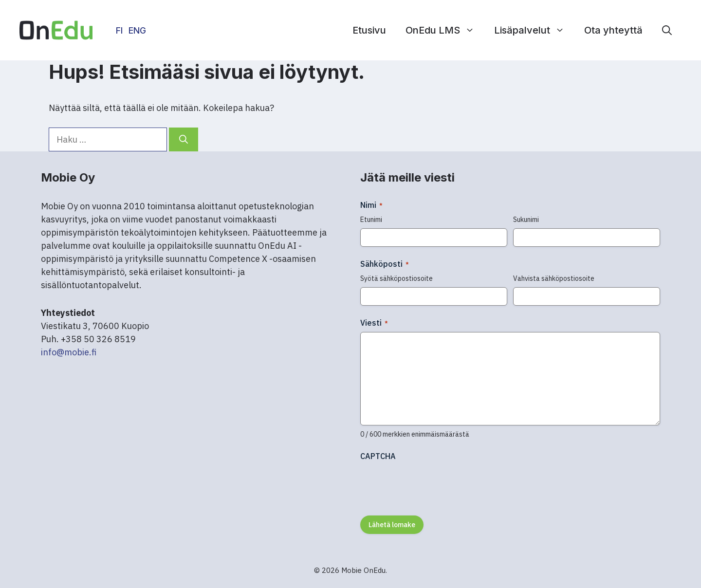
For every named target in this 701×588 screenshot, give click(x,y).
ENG (137, 30)
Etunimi (371, 220)
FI (119, 30)
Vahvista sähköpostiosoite (554, 278)
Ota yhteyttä (613, 30)
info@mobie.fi (69, 352)
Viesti (374, 323)
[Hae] (184, 139)
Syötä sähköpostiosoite (397, 278)
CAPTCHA (378, 456)
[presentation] (434, 485)
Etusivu (369, 30)
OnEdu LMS (445, 30)
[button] (667, 30)
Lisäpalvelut (534, 30)
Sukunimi (526, 220)
